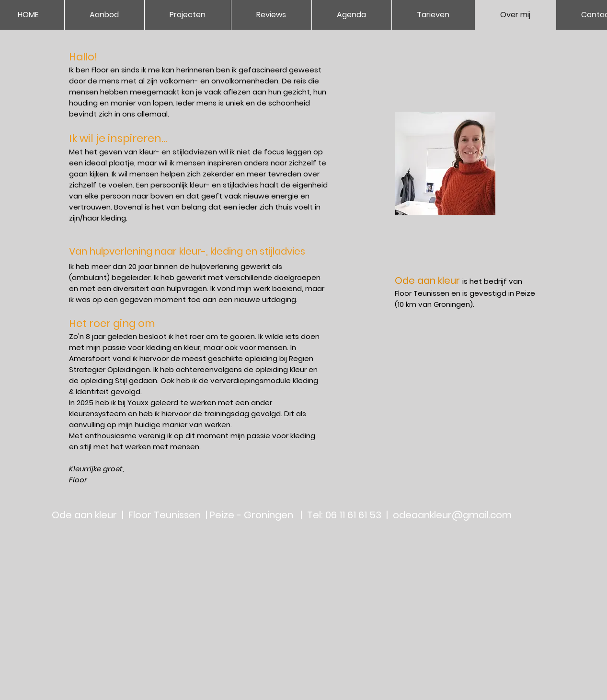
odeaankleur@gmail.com (452, 515)
